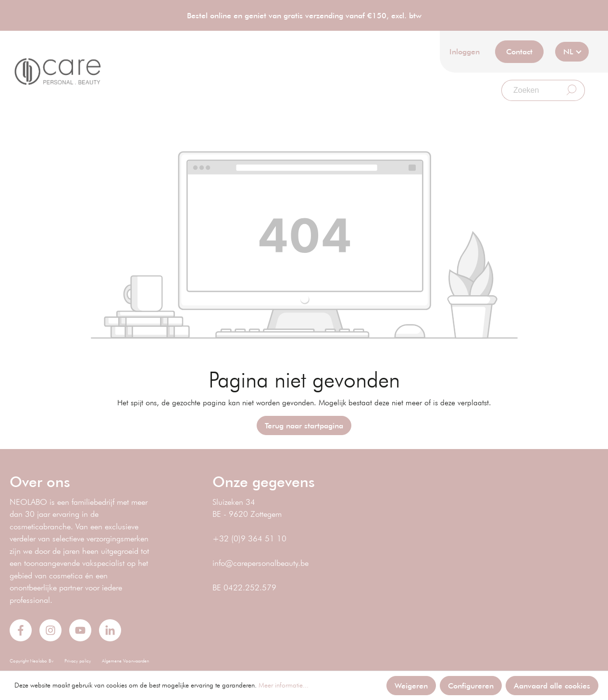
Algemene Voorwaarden (125, 661)
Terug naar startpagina (304, 425)
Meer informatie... (284, 685)
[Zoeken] (530, 90)
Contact (519, 51)
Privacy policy (78, 661)
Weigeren (411, 685)
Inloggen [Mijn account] (465, 51)
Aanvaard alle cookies (552, 685)
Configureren (471, 685)
